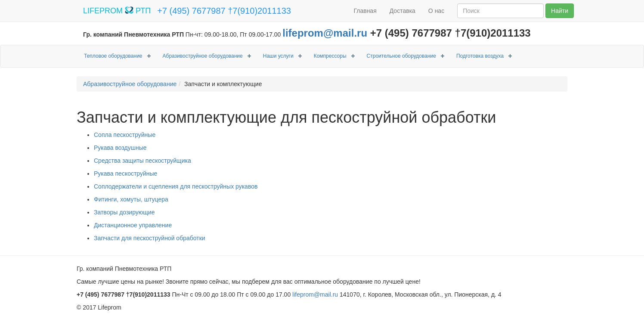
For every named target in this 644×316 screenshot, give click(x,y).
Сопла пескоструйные (125, 135)
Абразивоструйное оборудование (203, 56)
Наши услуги (278, 56)
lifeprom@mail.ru (325, 33)
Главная (365, 11)
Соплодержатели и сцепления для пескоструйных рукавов (176, 186)
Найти (560, 11)
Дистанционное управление (133, 225)
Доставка (402, 11)
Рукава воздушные (120, 148)
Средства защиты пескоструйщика (142, 161)
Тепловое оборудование (113, 56)
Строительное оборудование (401, 56)
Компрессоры (330, 56)
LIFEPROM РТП (117, 11)
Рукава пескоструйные (125, 173)
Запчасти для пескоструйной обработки (150, 238)
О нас (436, 11)
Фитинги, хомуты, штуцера (131, 199)
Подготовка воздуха (480, 56)
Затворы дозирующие (124, 212)
